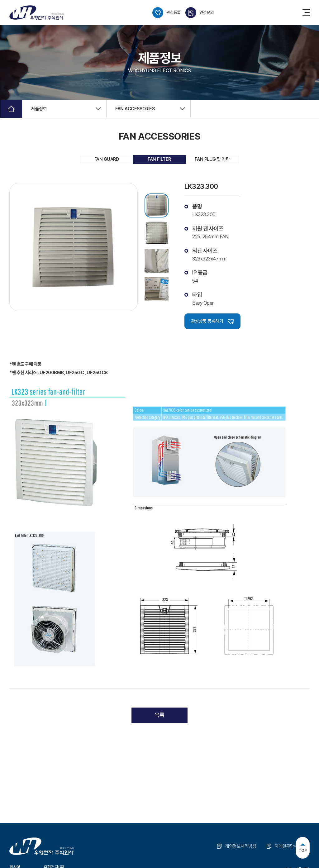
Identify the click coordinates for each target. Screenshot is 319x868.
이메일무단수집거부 (288, 846)
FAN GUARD (107, 159)
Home (11, 109)
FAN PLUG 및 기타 (212, 159)
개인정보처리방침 (237, 846)
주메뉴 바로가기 (0, 0)
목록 (159, 715)
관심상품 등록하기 (213, 321)
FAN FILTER (159, 159)
